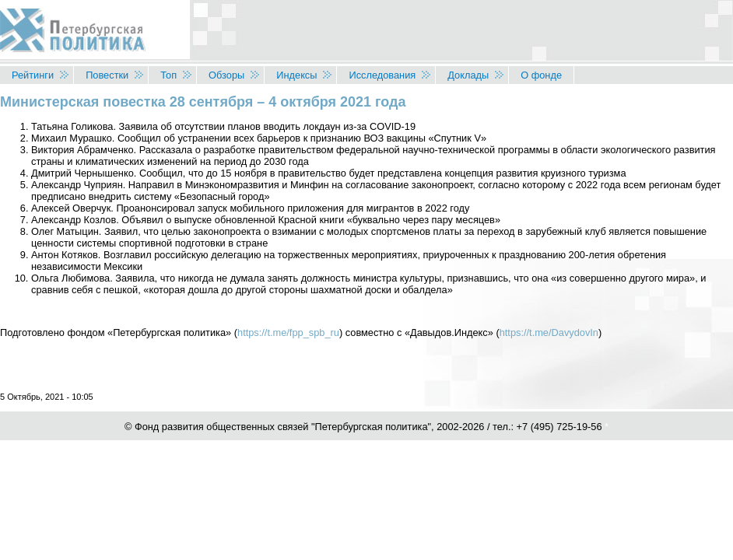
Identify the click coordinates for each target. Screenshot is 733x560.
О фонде (541, 75)
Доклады (468, 75)
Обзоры (226, 75)
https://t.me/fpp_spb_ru (288, 332)
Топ (168, 75)
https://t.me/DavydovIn (549, 332)
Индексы (296, 75)
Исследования (382, 75)
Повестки (107, 75)
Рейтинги (33, 75)
